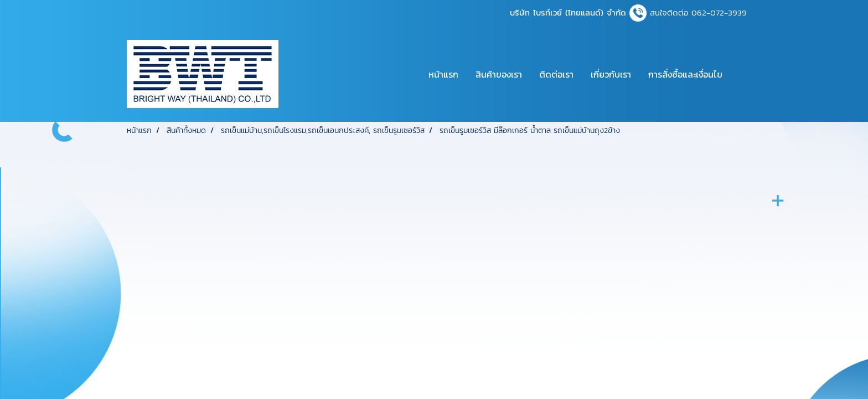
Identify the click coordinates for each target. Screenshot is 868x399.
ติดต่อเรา (556, 74)
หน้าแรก (443, 74)
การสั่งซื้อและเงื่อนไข (685, 74)
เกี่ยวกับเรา (611, 74)
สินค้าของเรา (499, 74)
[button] (741, 74)
